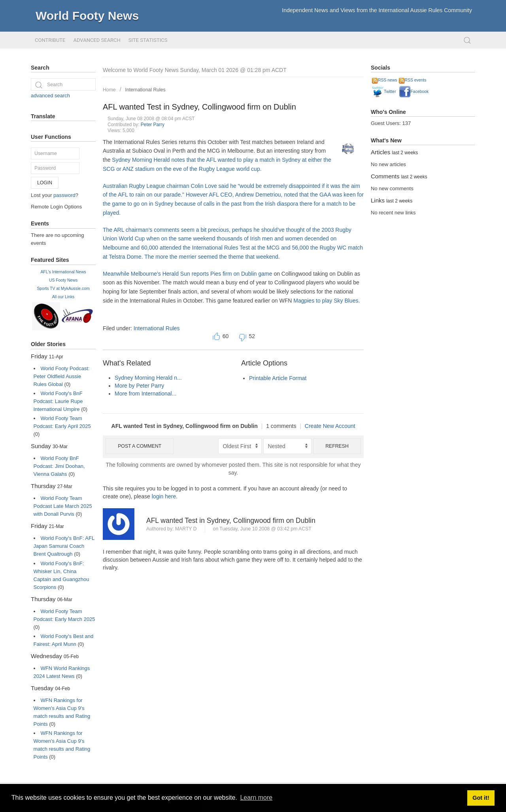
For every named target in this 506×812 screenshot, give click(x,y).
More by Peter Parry (139, 386)
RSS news (385, 80)
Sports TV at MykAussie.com (63, 289)
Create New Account (330, 426)
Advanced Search (97, 40)
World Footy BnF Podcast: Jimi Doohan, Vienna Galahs (59, 466)
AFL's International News (63, 272)
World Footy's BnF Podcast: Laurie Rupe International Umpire (58, 401)
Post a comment (140, 446)
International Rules (145, 90)
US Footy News (63, 280)
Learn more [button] (256, 798)
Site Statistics (148, 40)
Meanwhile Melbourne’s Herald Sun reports (157, 274)
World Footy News (87, 16)
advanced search (50, 96)
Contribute (50, 40)
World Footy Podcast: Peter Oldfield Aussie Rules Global (62, 376)
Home (109, 90)
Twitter (384, 92)
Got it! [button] (481, 798)
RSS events (413, 80)
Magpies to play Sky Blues (326, 301)
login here (164, 496)
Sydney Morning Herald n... (148, 378)
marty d (186, 529)
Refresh (337, 446)
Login (45, 183)
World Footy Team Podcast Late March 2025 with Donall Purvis (63, 506)
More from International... (145, 394)
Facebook (414, 92)
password (64, 195)
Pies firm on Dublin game (241, 274)
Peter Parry (153, 125)
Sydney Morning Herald (141, 160)
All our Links (63, 297)
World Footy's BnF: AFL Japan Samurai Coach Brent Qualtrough (64, 546)
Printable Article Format (278, 378)
